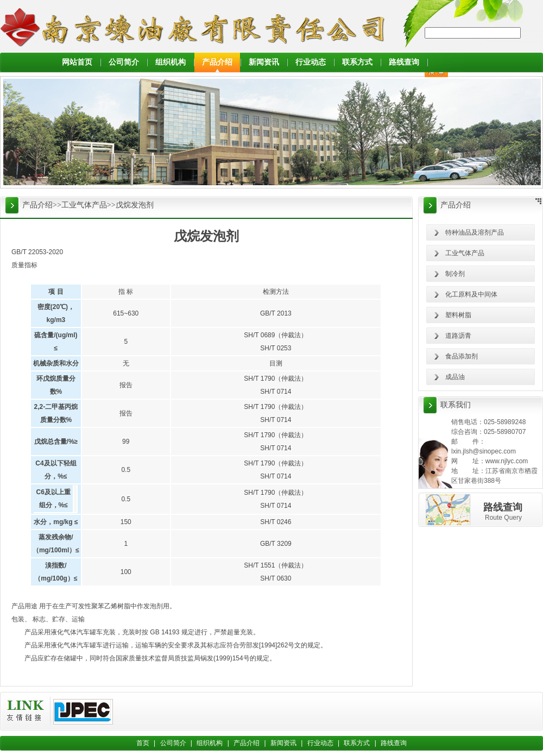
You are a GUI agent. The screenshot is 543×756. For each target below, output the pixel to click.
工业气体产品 (84, 205)
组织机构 (171, 62)
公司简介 (124, 62)
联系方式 (357, 62)
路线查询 (404, 62)
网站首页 (77, 62)
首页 (143, 743)
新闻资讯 (264, 62)
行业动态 (311, 62)
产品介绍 (217, 62)
